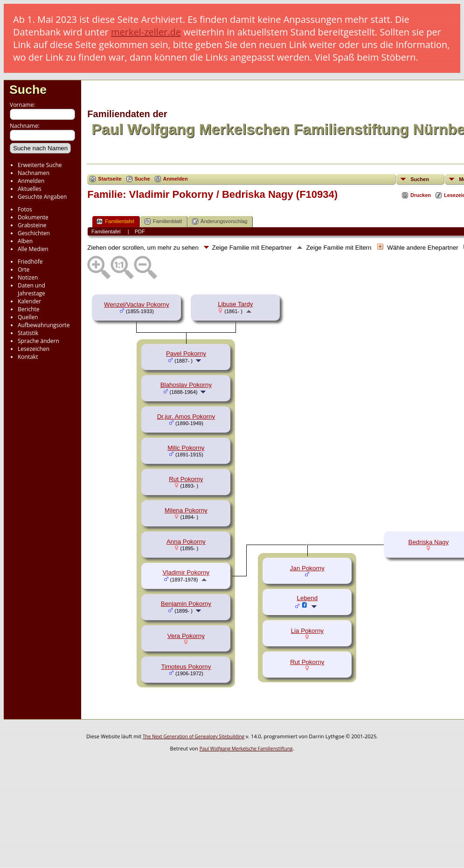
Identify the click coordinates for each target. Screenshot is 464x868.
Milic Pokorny (186, 448)
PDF (140, 231)
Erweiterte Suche (40, 165)
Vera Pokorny (186, 636)
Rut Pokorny (186, 479)
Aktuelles (30, 189)
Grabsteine (32, 225)
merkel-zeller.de (146, 32)
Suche (28, 90)
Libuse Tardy (235, 304)
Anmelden (31, 181)
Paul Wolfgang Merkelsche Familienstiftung (246, 749)
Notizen (28, 277)
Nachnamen (34, 173)
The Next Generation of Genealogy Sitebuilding (194, 736)
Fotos (25, 209)
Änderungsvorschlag (220, 221)
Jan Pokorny (307, 568)
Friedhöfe (30, 262)
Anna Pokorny (186, 542)
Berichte (29, 309)
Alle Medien (33, 249)
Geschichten (34, 233)
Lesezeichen (34, 349)
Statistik (28, 333)
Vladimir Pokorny (186, 572)
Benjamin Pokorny (186, 604)
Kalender (29, 301)
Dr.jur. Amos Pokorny (186, 416)
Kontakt (28, 357)
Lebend (307, 598)
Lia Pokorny (307, 631)
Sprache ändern (38, 341)
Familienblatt (163, 221)
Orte (24, 269)
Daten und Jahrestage (31, 289)
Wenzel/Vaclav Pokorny (137, 304)
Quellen (28, 317)
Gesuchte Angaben (42, 197)
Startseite (110, 179)
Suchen (420, 179)
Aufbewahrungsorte (44, 325)
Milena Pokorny (186, 510)
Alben (25, 241)
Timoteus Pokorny (186, 667)
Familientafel (115, 221)
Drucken (421, 195)
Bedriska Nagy (429, 542)
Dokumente (33, 217)
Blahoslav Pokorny (186, 385)
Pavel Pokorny (186, 353)
